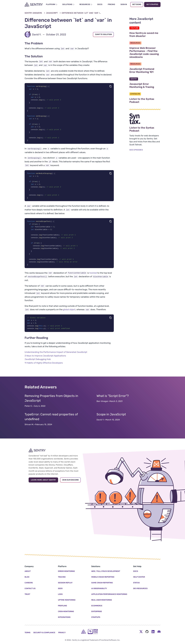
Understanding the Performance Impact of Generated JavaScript (56, 357)
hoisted (93, 278)
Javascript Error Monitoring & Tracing (145, 85)
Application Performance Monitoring (109, 594)
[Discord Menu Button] (159, 632)
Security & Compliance (44, 633)
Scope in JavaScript (111, 420)
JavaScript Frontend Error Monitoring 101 (145, 70)
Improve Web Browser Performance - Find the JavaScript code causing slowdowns (145, 52)
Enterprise (97, 611)
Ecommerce (97, 606)
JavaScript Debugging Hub (38, 365)
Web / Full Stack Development (106, 571)
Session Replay (65, 583)
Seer (60, 588)
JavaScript (52, 13)
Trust (27, 594)
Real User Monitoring (102, 600)
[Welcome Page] (34, 4)
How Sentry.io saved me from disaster (145, 34)
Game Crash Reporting (102, 583)
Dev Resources (140, 588)
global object (69, 314)
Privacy (62, 633)
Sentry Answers (33, 13)
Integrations (64, 617)
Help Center (139, 577)
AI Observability (99, 588)
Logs (60, 594)
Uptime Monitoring (67, 600)
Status (136, 583)
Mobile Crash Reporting (103, 577)
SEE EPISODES (136, 150)
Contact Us (30, 588)
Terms (27, 633)
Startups (96, 617)
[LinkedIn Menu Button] (153, 632)
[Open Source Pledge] (93, 632)
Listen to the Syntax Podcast (145, 100)
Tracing (62, 577)
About (28, 571)
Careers (29, 583)
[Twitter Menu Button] (141, 632)
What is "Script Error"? (113, 401)
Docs (136, 571)
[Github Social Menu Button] (147, 632)
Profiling (62, 606)
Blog (27, 577)
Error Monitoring (66, 571)
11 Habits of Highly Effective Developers (44, 368)
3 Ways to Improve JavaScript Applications (45, 361)
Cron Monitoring (66, 611)
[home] (83, 632)
